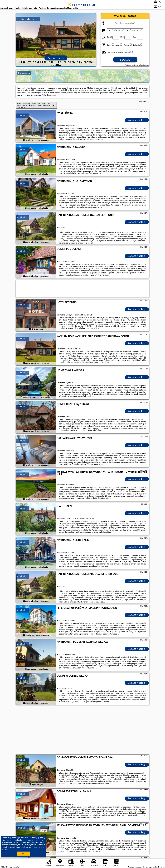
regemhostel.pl (82, 5)
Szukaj (125, 60)
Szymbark (21, 116)
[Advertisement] (82, 730)
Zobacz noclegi (137, 120)
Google (42, 838)
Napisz (162, 867)
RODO (4, 849)
